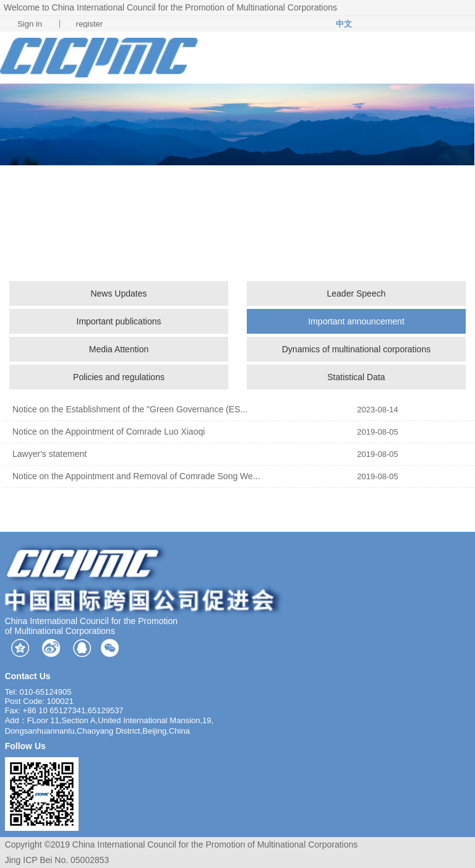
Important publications (119, 321)
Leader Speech (356, 293)
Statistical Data (356, 377)
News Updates (118, 293)
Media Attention (119, 349)
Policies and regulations (119, 377)
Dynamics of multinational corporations (356, 349)
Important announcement (356, 321)
